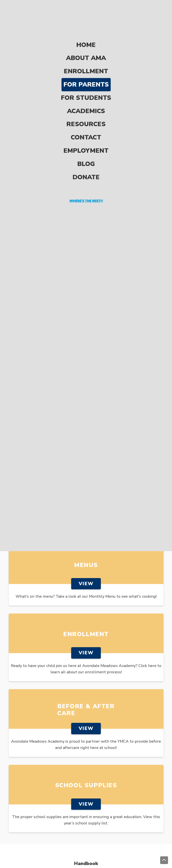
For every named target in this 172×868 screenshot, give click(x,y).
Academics (86, 89)
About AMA (86, 37)
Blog (86, 142)
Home (86, 23)
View (86, 584)
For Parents (86, 63)
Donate (86, 156)
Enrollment (86, 50)
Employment (86, 129)
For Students (86, 76)
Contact (86, 116)
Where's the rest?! (86, 179)
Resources (86, 103)
